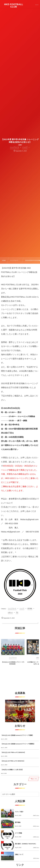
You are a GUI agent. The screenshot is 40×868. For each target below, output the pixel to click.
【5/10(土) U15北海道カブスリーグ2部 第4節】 (13, 664)
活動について (19, 854)
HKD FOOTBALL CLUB (14, 6)
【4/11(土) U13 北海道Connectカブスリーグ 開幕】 (17, 735)
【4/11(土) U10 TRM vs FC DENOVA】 (13, 752)
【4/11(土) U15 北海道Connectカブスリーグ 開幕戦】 (18, 744)
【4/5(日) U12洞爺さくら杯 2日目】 (12, 770)
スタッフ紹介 (19, 812)
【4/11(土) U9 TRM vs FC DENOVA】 (13, 761)
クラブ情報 (18, 833)
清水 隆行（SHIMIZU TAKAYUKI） (26, 844)
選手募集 (18, 822)
